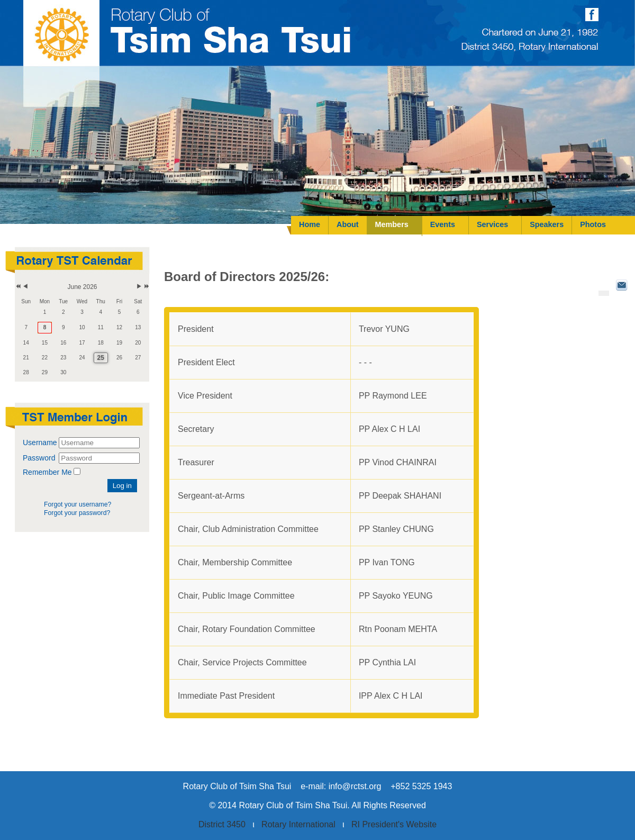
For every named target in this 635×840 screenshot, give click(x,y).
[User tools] (604, 293)
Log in (122, 486)
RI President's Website (394, 824)
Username (40, 442)
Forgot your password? (77, 513)
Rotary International (298, 824)
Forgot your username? (78, 504)
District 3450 (222, 824)
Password (40, 458)
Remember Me (47, 472)
